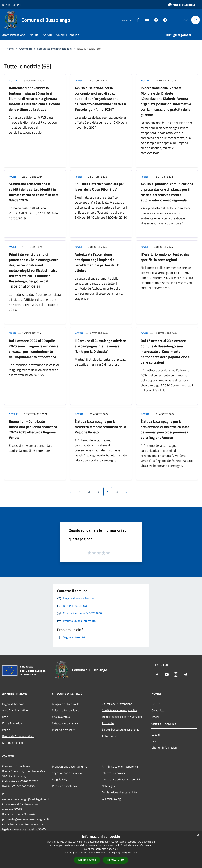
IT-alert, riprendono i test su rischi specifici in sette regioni (166, 257)
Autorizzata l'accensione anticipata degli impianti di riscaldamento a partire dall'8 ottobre (97, 262)
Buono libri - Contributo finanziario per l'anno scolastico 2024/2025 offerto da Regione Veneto (33, 429)
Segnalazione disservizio (67, 773)
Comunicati (158, 710)
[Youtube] (146, 20)
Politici (6, 730)
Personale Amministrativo (18, 736)
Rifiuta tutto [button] (115, 860)
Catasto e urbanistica (65, 723)
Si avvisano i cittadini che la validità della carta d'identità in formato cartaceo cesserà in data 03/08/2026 (34, 192)
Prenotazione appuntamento (69, 766)
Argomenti (25, 49)
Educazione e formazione (117, 704)
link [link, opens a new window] (136, 852)
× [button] (198, 835)
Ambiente (108, 723)
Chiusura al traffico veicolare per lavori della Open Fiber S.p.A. (99, 187)
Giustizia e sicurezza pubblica (120, 710)
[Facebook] (137, 20)
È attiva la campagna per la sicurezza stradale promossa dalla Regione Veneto (100, 427)
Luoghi (156, 735)
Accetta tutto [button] (87, 860)
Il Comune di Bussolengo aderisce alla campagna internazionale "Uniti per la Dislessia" (100, 346)
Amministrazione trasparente (120, 766)
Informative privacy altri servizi (121, 779)
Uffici (5, 717)
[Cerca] (196, 20)
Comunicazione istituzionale (54, 49)
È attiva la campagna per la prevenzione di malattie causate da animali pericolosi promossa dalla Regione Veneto (165, 429)
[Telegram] (164, 20)
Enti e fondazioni (12, 723)
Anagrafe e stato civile (66, 704)
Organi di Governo (13, 704)
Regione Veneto (12, 5)
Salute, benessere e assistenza (121, 730)
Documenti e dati (13, 743)
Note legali (108, 786)
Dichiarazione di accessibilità (119, 792)
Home (10, 49)
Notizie (13, 80)
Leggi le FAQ (60, 779)
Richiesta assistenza (64, 786)
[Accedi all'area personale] (182, 5)
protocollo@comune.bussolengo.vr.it (26, 819)
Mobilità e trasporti (64, 730)
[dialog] (101, 850)
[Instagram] (155, 20)
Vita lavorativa (61, 717)
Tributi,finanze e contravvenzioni (122, 717)
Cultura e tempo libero (66, 710)
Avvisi (78, 80)
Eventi (155, 741)
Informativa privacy (114, 773)
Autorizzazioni (111, 736)
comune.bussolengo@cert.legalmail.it (26, 799)
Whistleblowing (111, 799)
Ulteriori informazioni (164, 747)
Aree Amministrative (15, 710)
